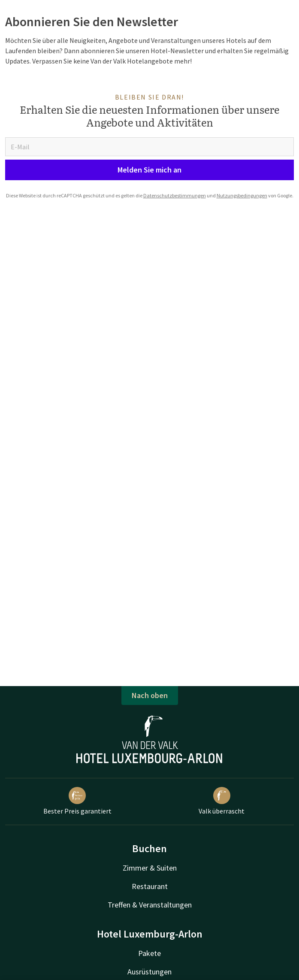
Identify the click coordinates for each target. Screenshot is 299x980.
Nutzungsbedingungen (242, 195)
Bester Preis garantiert (77, 801)
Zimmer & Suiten (150, 868)
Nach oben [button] (150, 695)
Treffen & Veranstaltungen (150, 905)
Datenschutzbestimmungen (175, 195)
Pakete (149, 953)
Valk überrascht (222, 801)
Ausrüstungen (149, 972)
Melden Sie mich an (149, 170)
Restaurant (150, 886)
